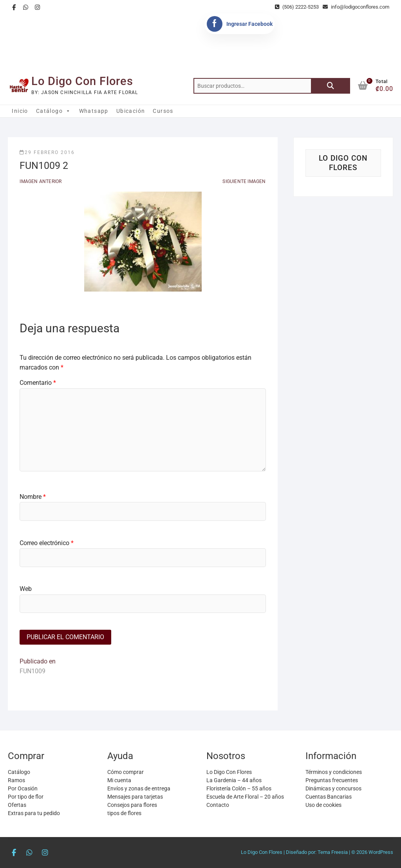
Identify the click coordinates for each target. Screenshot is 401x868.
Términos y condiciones (334, 772)
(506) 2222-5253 (297, 7)
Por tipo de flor (26, 797)
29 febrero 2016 (47, 152)
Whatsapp (94, 111)
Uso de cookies (323, 805)
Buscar (331, 86)
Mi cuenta (119, 780)
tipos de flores (124, 813)
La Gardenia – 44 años (234, 780)
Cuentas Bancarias (329, 797)
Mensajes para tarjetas (135, 797)
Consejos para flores (132, 805)
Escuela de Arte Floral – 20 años (245, 797)
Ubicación (131, 111)
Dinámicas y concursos (333, 788)
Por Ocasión (23, 788)
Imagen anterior (41, 181)
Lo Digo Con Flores (82, 81)
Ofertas (17, 805)
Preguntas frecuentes (332, 780)
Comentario (38, 383)
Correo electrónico (47, 543)
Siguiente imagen (244, 181)
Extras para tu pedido (34, 813)
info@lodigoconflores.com (356, 7)
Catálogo (54, 111)
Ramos (16, 780)
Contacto (218, 805)
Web (26, 589)
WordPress (381, 852)
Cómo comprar (126, 772)
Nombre (33, 497)
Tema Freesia (333, 852)
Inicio (20, 111)
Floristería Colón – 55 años (239, 788)
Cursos (163, 111)
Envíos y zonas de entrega (139, 788)
